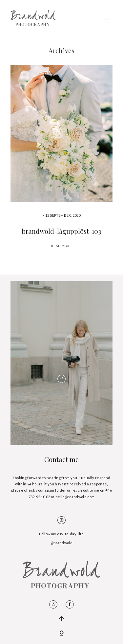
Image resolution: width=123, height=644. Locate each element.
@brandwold (61, 543)
